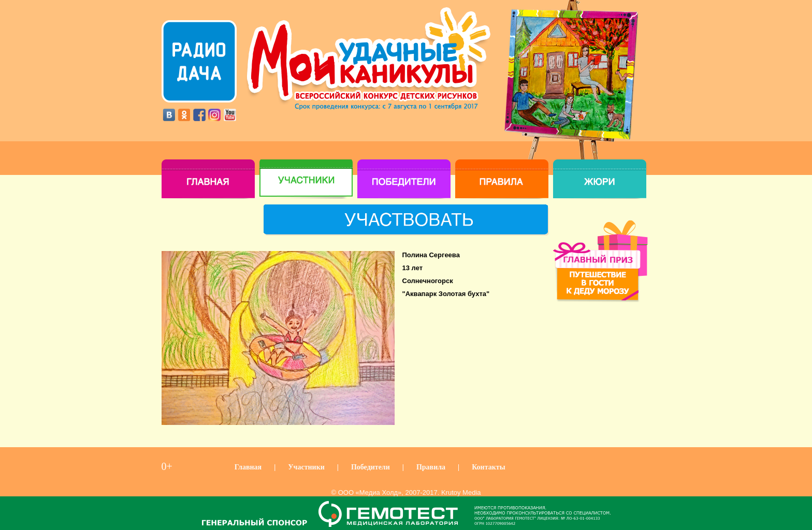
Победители (371, 467)
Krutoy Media (461, 492)
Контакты (488, 467)
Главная (248, 467)
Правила (431, 467)
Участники (306, 467)
